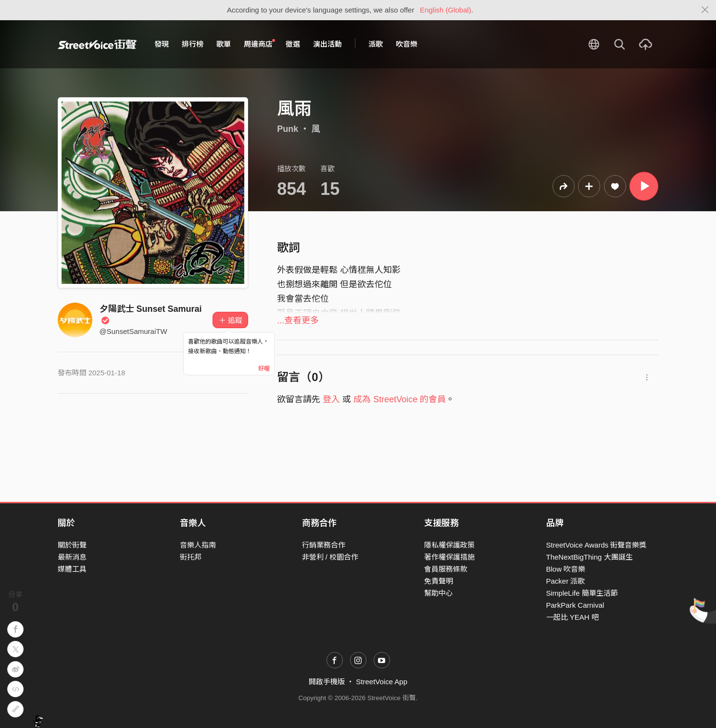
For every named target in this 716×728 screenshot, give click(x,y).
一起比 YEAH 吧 (572, 617)
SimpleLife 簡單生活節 (582, 593)
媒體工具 (72, 569)
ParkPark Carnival (575, 605)
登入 (331, 399)
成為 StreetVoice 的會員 (400, 399)
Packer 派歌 (566, 581)
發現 (162, 44)
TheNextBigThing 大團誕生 (590, 557)
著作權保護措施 (449, 557)
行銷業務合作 (324, 545)
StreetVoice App (382, 682)
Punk (288, 129)
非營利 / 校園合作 (330, 557)
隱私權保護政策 (449, 545)
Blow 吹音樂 (566, 569)
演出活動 (327, 44)
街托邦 (191, 557)
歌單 (224, 44)
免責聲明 (439, 581)
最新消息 (72, 557)
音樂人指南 (198, 545)
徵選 (293, 44)
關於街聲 (72, 545)
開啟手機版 (327, 682)
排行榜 (193, 44)
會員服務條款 (446, 569)
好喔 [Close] (264, 369)
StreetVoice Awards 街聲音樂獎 (597, 545)
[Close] (705, 10)
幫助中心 (439, 593)
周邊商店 (260, 44)
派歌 (376, 44)
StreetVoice (97, 44)
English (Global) (446, 10)
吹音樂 (407, 44)
